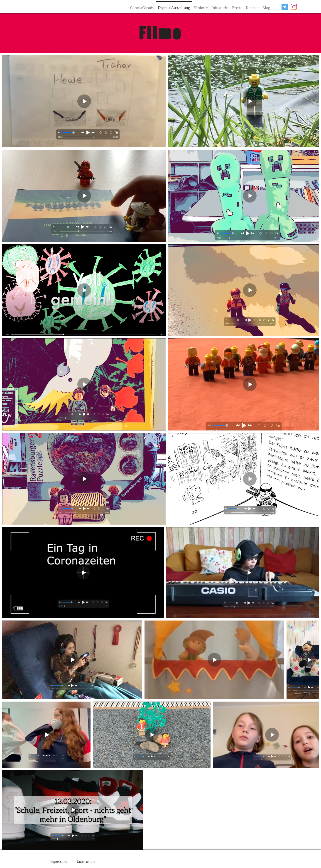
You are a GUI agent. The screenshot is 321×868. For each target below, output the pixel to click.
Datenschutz (86, 862)
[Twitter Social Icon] (285, 7)
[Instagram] (294, 7)
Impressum (58, 862)
